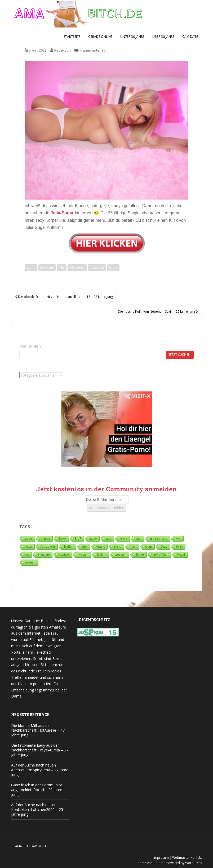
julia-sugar (77, 267)
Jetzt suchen (180, 355)
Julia (62, 267)
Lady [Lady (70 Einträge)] (93, 539)
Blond (31, 267)
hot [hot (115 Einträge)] (27, 555)
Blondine (47, 267)
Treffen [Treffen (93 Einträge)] (68, 547)
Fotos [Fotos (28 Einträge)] (28, 547)
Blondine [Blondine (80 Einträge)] (44, 554)
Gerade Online (100, 37)
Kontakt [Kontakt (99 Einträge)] (64, 555)
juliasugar (97, 267)
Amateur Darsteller (32, 846)
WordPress (194, 863)
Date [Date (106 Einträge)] (164, 547)
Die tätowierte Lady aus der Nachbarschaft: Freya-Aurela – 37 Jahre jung (40, 750)
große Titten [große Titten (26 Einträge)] (160, 555)
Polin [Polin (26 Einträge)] (179, 547)
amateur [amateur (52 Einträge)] (30, 562)
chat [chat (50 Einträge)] (139, 539)
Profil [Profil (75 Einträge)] (124, 539)
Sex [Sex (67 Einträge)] (85, 546)
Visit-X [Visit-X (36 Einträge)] (100, 547)
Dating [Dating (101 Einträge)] (101, 555)
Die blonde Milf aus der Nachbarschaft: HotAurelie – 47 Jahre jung (38, 730)
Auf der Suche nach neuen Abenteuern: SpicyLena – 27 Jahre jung (40, 770)
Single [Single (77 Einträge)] (139, 554)
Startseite (72, 37)
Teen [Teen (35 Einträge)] (133, 547)
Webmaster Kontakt (187, 858)
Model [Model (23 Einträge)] (181, 555)
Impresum (161, 858)
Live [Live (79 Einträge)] (108, 539)
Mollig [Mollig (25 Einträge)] (28, 539)
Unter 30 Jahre (132, 37)
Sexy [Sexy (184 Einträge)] (62, 539)
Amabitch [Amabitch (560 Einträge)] (48, 546)
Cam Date (190, 37)
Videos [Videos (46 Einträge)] (45, 539)
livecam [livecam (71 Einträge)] (83, 554)
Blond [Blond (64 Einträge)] (117, 546)
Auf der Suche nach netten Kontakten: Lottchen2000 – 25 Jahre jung (37, 809)
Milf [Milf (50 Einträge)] (178, 539)
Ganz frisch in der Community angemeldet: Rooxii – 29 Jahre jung (37, 790)
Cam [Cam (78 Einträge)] (148, 546)
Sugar (113, 267)
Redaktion (63, 50)
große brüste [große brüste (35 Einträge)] (159, 539)
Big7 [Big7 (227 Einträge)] (78, 539)
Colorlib (159, 863)
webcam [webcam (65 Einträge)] (121, 554)
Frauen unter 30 (92, 50)
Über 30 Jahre (163, 37)
